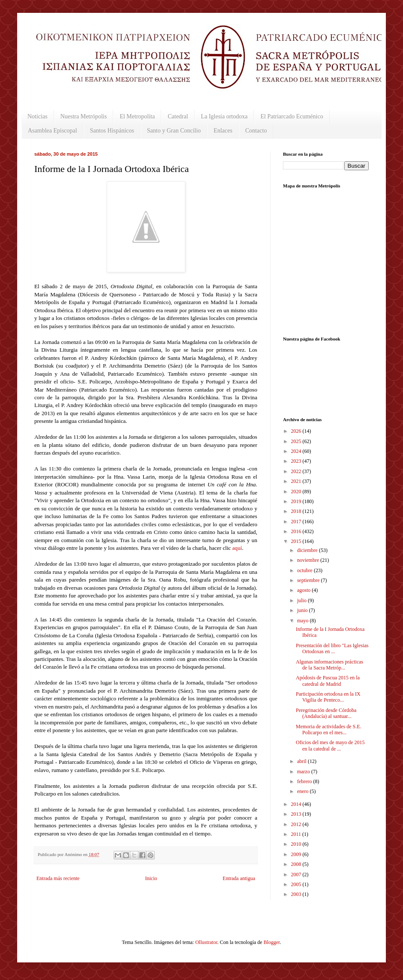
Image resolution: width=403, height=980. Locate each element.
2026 (297, 431)
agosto (304, 590)
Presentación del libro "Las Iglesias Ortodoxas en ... (332, 648)
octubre (305, 570)
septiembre (309, 580)
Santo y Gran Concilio (174, 131)
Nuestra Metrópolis (84, 116)
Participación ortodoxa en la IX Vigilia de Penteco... (328, 697)
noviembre (309, 560)
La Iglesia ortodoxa (224, 116)
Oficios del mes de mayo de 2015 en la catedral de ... (330, 745)
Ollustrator (206, 942)
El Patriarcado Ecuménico (292, 116)
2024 (297, 451)
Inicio (151, 878)
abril (302, 761)
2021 (297, 481)
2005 (297, 884)
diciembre (308, 550)
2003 (297, 894)
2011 (297, 834)
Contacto (256, 131)
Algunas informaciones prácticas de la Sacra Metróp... (329, 665)
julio (302, 600)
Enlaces (223, 131)
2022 (297, 471)
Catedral (178, 116)
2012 (297, 824)
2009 (297, 854)
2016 (297, 531)
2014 (297, 804)
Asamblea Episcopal (53, 131)
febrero (305, 781)
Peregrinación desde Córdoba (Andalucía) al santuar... (326, 713)
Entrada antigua (239, 878)
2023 (297, 461)
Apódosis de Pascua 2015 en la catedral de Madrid (328, 681)
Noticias (38, 116)
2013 (297, 814)
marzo (304, 772)
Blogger (272, 942)
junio (303, 610)
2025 (297, 441)
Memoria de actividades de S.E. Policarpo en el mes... (329, 730)
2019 (297, 501)
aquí (237, 548)
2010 (297, 844)
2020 (297, 492)
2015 (297, 541)
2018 (297, 511)
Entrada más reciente (58, 878)
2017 (297, 522)
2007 (297, 874)
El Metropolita (137, 116)
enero (304, 791)
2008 (297, 864)
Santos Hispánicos (112, 131)
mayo (304, 621)
